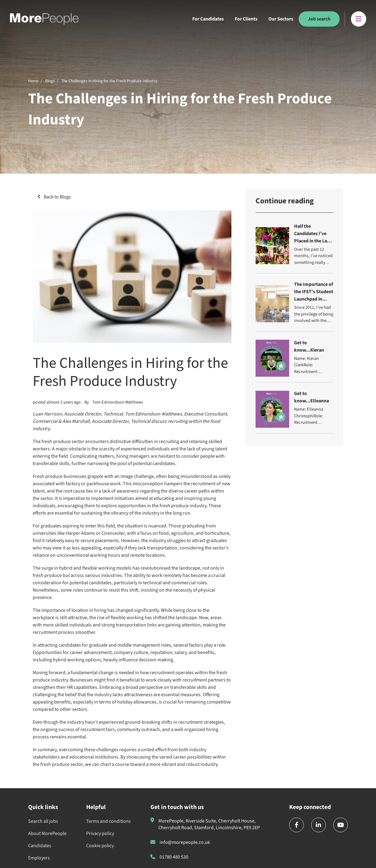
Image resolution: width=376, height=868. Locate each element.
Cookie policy (100, 846)
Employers (39, 858)
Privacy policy (100, 833)
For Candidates (208, 19)
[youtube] (341, 825)
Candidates (40, 846)
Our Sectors (281, 19)
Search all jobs (43, 821)
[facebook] (297, 825)
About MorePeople (47, 833)
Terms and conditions (109, 821)
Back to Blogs (57, 197)
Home (33, 81)
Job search (319, 19)
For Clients (246, 19)
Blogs (50, 81)
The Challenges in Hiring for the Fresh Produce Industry (109, 81)
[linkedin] (319, 825)
